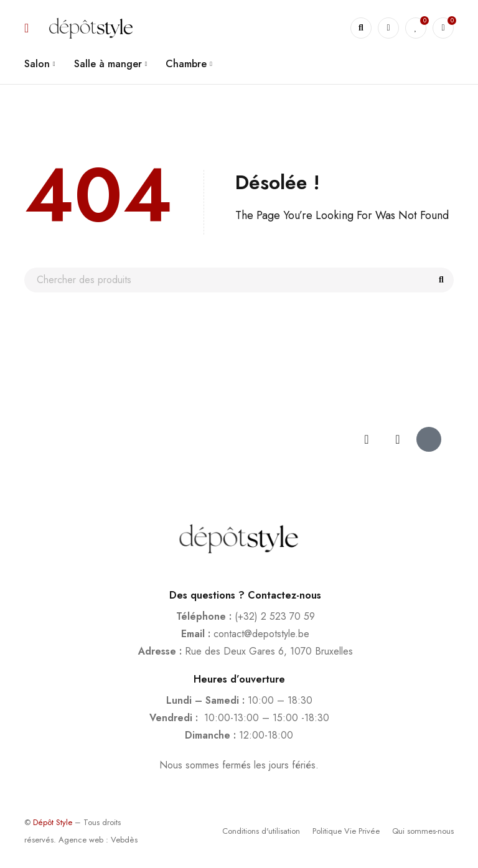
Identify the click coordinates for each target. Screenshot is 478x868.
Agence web (81, 840)
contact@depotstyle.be (261, 634)
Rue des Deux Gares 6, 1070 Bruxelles (269, 651)
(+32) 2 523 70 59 (275, 616)
